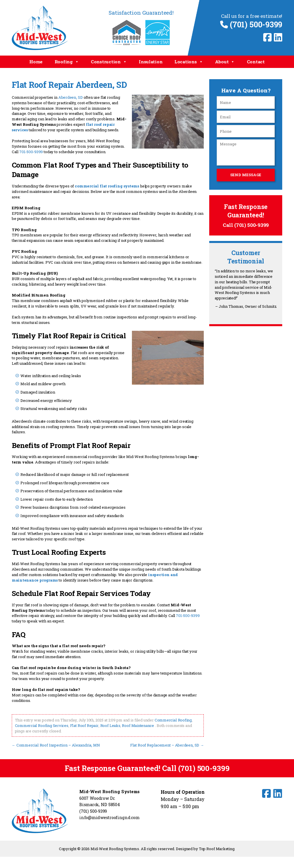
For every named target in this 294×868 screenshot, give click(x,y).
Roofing (67, 62)
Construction (109, 62)
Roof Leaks (109, 725)
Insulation (151, 62)
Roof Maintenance (137, 725)
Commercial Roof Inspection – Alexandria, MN (55, 744)
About (225, 62)
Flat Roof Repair (84, 725)
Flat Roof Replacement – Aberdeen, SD (167, 744)
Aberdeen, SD (70, 97)
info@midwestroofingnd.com (109, 817)
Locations (189, 62)
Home (36, 62)
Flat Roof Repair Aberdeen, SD (69, 85)
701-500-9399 (31, 151)
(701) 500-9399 (251, 24)
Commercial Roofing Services (42, 725)
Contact (256, 62)
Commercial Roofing (173, 720)
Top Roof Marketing (217, 848)
